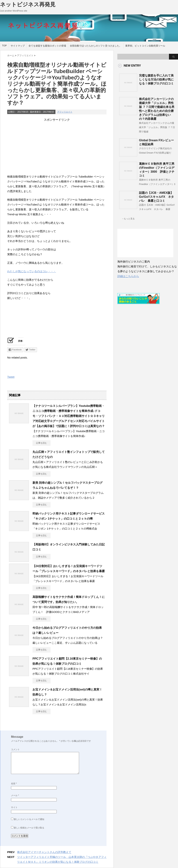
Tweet (11, 377)
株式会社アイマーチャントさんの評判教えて (44, 852)
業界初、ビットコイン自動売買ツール (145, 46)
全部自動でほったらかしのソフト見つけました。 (96, 46)
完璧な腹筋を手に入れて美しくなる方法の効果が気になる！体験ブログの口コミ (156, 79)
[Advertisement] (57, 147)
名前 (14, 784)
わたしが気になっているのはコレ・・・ (32, 271)
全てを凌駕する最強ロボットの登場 (47, 46)
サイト (14, 807)
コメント (15, 749)
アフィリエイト (65, 112)
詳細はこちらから (128, 276)
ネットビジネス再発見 (28, 4)
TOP (4, 46)
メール (15, 795)
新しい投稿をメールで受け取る (29, 828)
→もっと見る (128, 219)
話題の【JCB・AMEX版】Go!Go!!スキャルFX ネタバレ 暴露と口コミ (156, 197)
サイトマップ (18, 46)
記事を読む (42, 443)
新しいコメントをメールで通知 (29, 819)
